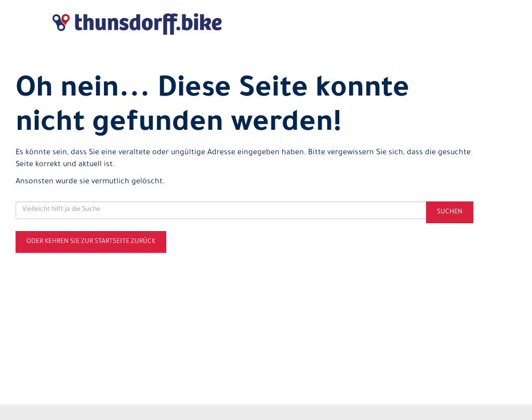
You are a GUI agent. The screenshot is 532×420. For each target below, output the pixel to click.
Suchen (450, 212)
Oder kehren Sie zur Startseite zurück (91, 242)
